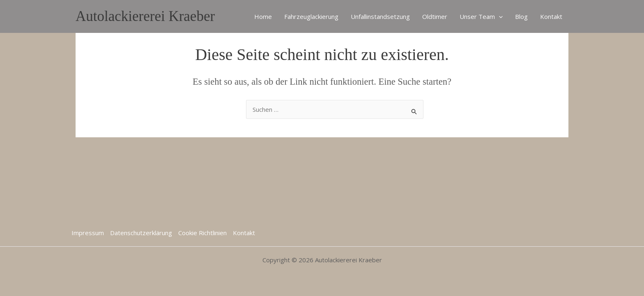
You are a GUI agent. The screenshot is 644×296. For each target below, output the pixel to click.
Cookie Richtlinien (202, 233)
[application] (499, 16)
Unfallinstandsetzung (380, 16)
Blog (521, 16)
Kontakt (551, 16)
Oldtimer (435, 16)
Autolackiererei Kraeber (145, 16)
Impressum (88, 233)
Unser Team (481, 16)
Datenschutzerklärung (141, 233)
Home (263, 16)
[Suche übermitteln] (414, 110)
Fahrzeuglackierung (311, 16)
